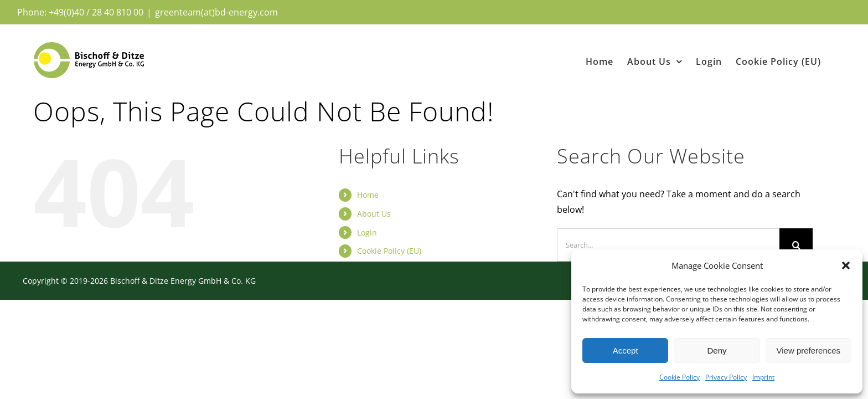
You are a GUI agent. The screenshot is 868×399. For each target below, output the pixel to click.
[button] (846, 265)
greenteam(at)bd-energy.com (216, 12)
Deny (717, 351)
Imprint (763, 377)
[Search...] (668, 245)
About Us (374, 214)
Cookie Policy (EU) (389, 251)
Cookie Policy (680, 377)
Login (367, 232)
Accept (626, 351)
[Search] (796, 245)
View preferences (809, 351)
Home (368, 195)
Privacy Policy (726, 377)
